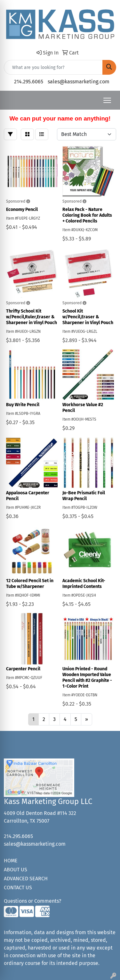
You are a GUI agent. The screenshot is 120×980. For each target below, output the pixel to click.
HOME (11, 861)
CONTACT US (18, 888)
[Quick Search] (53, 67)
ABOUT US (16, 870)
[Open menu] (107, 100)
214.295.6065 (29, 82)
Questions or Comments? (32, 901)
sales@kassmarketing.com (79, 82)
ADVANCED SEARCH (26, 879)
